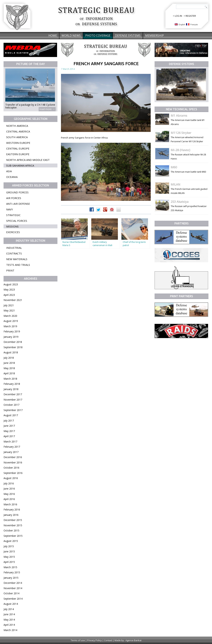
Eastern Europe (18, 154)
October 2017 (11, 405)
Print (10, 270)
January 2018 (11, 389)
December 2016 (13, 457)
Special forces (17, 221)
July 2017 (9, 421)
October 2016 (11, 468)
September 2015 (13, 536)
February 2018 (12, 384)
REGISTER (191, 16)
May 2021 (9, 310)
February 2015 (12, 572)
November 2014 (13, 588)
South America (17, 137)
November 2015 (13, 525)
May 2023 (9, 290)
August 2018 (11, 352)
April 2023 (9, 295)
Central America (18, 131)
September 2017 (13, 410)
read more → (47, 109)
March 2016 (10, 504)
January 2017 (11, 452)
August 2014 (11, 604)
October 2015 (11, 530)
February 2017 (12, 447)
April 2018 (9, 373)
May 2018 (9, 368)
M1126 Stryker (181, 133)
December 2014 (13, 583)
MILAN (175, 184)
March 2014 (10, 630)
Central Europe (18, 148)
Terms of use (78, 640)
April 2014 (9, 625)
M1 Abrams (179, 116)
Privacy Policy (94, 640)
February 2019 (12, 331)
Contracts (14, 253)
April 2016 (9, 499)
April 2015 (9, 562)
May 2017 (9, 431)
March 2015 (10, 567)
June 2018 (9, 363)
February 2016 (12, 510)
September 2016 (13, 473)
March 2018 (10, 379)
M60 (174, 167)
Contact (108, 640)
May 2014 (9, 620)
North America (17, 126)
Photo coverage (98, 36)
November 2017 (13, 400)
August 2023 (11, 284)
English (180, 24)
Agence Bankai (133, 640)
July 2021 (9, 305)
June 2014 (9, 614)
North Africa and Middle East (28, 160)
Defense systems (128, 36)
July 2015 (9, 546)
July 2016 (9, 483)
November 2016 (13, 462)
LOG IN (178, 16)
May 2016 (9, 494)
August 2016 (11, 478)
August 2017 (11, 415)
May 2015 (9, 557)
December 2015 (13, 520)
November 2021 (13, 300)
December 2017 (13, 394)
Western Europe (18, 143)
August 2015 (11, 541)
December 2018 (13, 342)
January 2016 (11, 515)
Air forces (14, 198)
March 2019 (10, 326)
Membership (154, 36)
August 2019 (11, 321)
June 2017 (9, 426)
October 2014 (11, 593)
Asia (9, 171)
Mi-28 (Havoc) (180, 150)
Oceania (12, 177)
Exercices (13, 232)
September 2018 (13, 347)
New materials (17, 259)
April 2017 (9, 436)
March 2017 (10, 441)
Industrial (14, 248)
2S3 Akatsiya (180, 202)
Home (53, 36)
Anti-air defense (18, 204)
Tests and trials (18, 265)
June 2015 (9, 551)
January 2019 (11, 337)
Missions (12, 226)
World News (71, 36)
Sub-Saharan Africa (20, 165)
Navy (10, 209)
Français (192, 24)
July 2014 (9, 609)
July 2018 (9, 358)
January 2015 (11, 578)
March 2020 (10, 316)
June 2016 (9, 489)
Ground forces (17, 192)
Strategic (13, 215)
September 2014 (13, 599)
